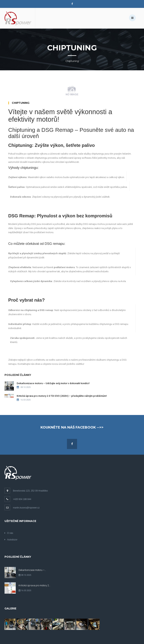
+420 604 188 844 (18, 499)
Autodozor (11, 540)
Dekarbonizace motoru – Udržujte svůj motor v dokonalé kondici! (53, 383)
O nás (9, 533)
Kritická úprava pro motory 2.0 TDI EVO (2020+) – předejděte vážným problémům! (62, 396)
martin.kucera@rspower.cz (22, 508)
